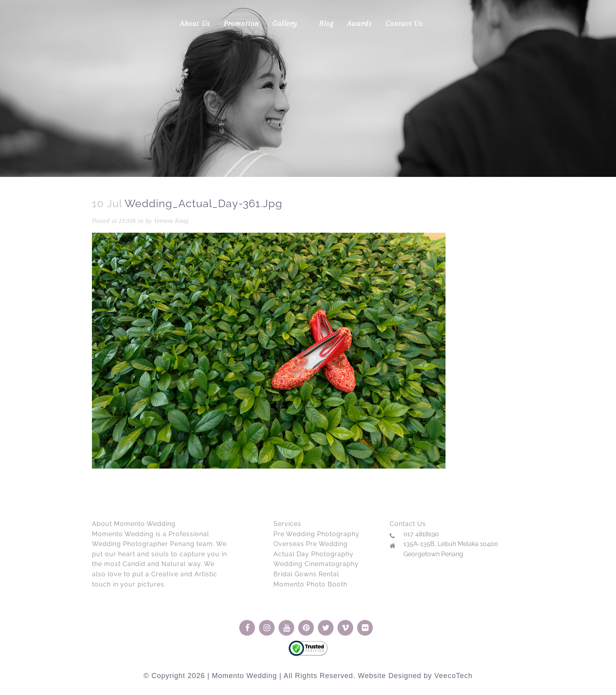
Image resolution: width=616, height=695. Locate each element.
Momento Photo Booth (310, 584)
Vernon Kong (171, 221)
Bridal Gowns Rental (306, 574)
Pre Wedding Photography (316, 534)
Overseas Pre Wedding (311, 544)
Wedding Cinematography (316, 564)
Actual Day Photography (313, 554)
